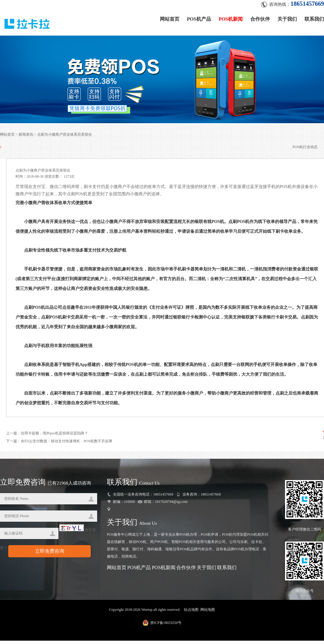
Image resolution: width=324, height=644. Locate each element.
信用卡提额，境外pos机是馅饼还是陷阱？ (54, 433)
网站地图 (208, 610)
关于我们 (287, 19)
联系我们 (314, 19)
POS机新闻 (231, 19)
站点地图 (191, 610)
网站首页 (170, 19)
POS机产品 (199, 19)
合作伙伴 (260, 19)
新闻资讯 (26, 134)
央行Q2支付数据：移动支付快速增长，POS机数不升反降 (67, 441)
